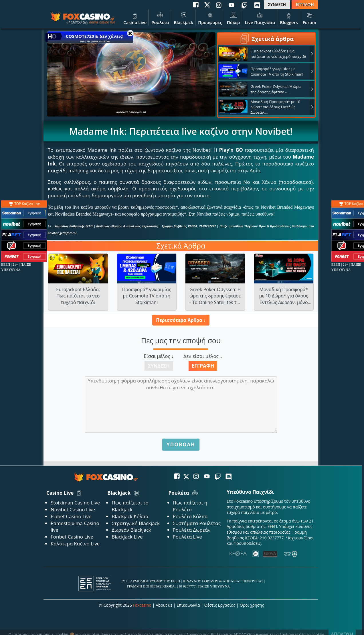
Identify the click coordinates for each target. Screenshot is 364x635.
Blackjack (183, 18)
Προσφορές (210, 18)
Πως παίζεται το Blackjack (130, 506)
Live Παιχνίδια (260, 18)
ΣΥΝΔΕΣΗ (277, 4)
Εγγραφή (203, 366)
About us (164, 605)
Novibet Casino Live (73, 509)
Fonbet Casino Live (72, 537)
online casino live (102, 22)
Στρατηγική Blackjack (136, 523)
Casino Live (135, 18)
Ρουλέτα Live (187, 537)
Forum (309, 18)
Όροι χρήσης (252, 605)
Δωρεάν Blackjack (131, 530)
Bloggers (289, 18)
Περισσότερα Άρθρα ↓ (181, 320)
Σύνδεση (159, 366)
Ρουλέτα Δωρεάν (192, 530)
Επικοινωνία (188, 605)
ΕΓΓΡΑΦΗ (305, 4)
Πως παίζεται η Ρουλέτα (190, 506)
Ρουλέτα (160, 18)
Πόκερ (234, 18)
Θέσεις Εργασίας (220, 605)
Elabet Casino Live (71, 516)
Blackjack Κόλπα (130, 516)
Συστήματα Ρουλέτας (197, 523)
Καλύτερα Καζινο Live (75, 544)
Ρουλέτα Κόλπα (190, 516)
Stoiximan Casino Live (75, 503)
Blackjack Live (127, 537)
